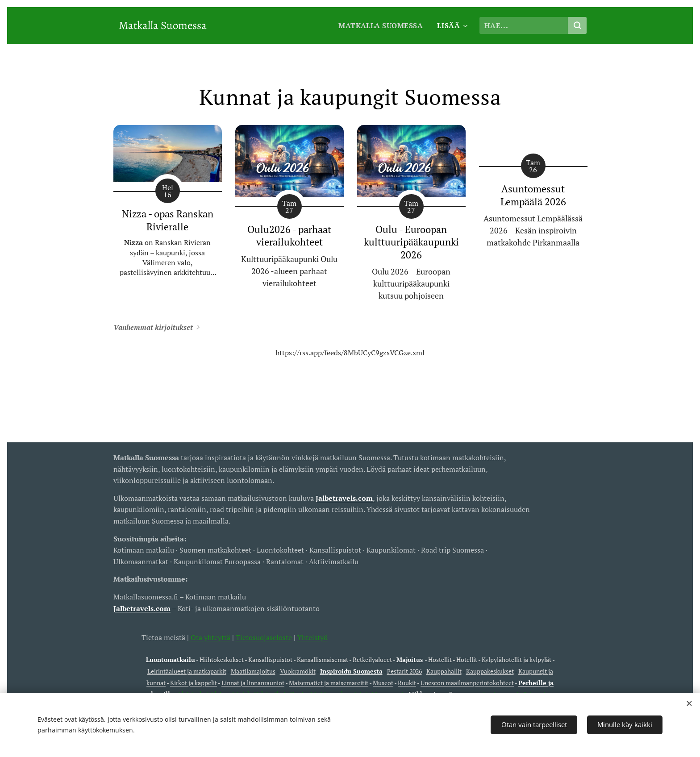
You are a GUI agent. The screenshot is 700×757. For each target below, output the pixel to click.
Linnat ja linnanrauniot (253, 683)
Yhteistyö (312, 637)
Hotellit (467, 660)
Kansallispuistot (270, 660)
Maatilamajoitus (253, 671)
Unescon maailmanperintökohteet (467, 683)
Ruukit (407, 683)
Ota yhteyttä (210, 637)
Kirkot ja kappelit (194, 683)
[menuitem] (382, 25)
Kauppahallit (444, 671)
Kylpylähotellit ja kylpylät (517, 660)
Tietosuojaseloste (264, 637)
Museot (383, 683)
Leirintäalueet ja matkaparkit (187, 671)
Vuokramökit (298, 671)
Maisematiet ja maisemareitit (329, 683)
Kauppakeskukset (490, 671)
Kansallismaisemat (323, 660)
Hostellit (440, 660)
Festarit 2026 (404, 671)
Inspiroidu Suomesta (351, 671)
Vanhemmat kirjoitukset (153, 327)
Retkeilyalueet (372, 660)
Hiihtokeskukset (222, 660)
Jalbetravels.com (142, 608)
